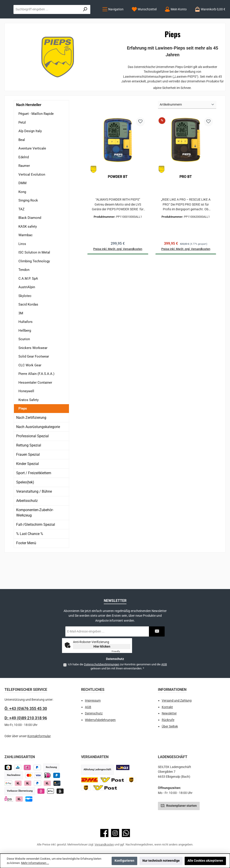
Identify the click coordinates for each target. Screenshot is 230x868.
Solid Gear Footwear (34, 384)
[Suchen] (216, 18)
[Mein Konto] (81, 37)
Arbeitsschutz (27, 528)
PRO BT (186, 204)
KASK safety (28, 254)
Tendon (24, 297)
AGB (164, 664)
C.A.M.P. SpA (28, 306)
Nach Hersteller (29, 133)
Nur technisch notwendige (161, 861)
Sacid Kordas (28, 332)
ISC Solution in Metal (34, 280)
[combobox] (159, 18)
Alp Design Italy (30, 159)
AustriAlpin (27, 315)
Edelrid (24, 185)
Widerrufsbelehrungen (100, 720)
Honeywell (26, 419)
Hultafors (25, 349)
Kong (22, 219)
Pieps (23, 436)
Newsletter (169, 713)
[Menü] (18, 37)
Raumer (24, 193)
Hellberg (25, 358)
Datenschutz (94, 713)
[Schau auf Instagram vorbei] (115, 833)
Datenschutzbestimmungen (102, 664)
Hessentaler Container (35, 410)
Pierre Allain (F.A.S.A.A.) (36, 401)
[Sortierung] (187, 133)
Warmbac (25, 263)
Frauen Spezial (28, 482)
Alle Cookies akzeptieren (205, 861)
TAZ (21, 237)
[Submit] (157, 631)
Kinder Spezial (28, 491)
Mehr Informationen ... (35, 863)
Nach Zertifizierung (31, 445)
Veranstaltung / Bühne (34, 519)
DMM (22, 211)
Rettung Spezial (29, 473)
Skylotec (25, 323)
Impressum (93, 701)
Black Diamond (30, 245)
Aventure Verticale (32, 176)
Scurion (24, 367)
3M (21, 341)
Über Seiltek (170, 726)
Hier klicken (102, 646)
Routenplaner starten (179, 805)
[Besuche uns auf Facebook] (104, 833)
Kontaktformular (39, 736)
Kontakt (167, 707)
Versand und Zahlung (177, 701)
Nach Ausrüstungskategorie (38, 454)
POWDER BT (118, 204)
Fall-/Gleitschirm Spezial (36, 552)
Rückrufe (168, 720)
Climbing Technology (34, 289)
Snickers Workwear (33, 375)
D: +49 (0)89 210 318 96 (26, 718)
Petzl (22, 150)
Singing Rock (28, 228)
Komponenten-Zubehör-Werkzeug (35, 540)
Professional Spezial (32, 463)
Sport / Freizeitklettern (34, 500)
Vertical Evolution (32, 202)
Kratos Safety (29, 427)
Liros (22, 271)
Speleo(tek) (25, 510)
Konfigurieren (124, 861)
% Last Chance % (30, 561)
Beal (22, 167)
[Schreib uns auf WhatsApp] (126, 833)
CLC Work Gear (30, 393)
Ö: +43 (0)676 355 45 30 (26, 708)
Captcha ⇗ (121, 651)
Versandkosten (104, 844)
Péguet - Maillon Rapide (36, 141)
